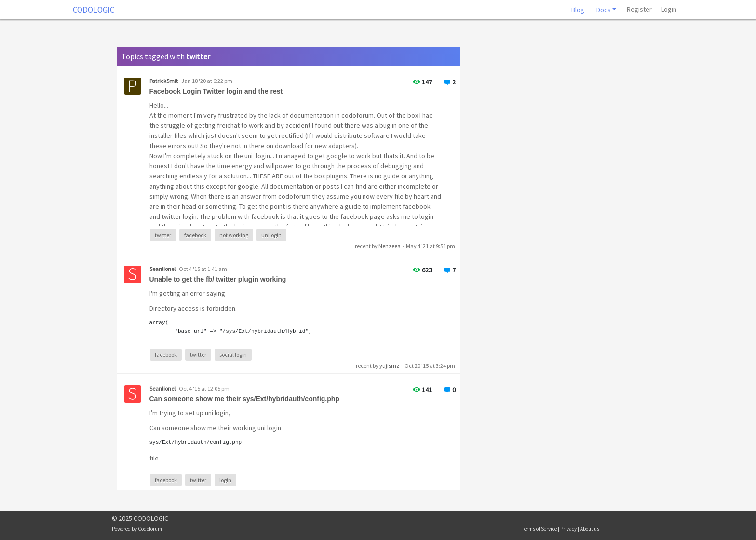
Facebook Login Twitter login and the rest (216, 91)
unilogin (271, 235)
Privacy (568, 529)
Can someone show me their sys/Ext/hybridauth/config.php (244, 399)
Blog (578, 10)
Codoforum (150, 529)
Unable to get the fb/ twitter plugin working (218, 279)
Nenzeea (390, 246)
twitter (163, 235)
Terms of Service (539, 529)
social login (233, 355)
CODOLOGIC (94, 10)
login (225, 480)
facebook (195, 235)
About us (590, 529)
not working (234, 235)
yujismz (389, 366)
